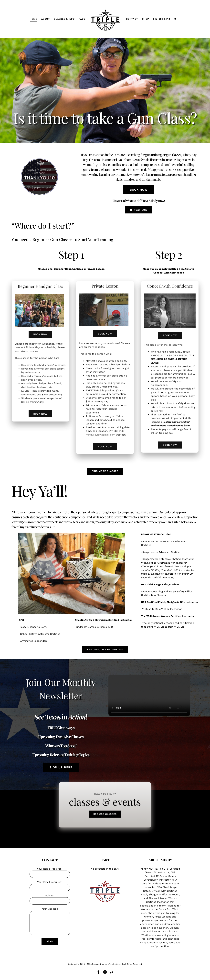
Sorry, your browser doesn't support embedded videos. (149, 693)
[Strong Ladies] (42, 295)
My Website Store (113, 964)
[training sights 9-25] (104, 292)
